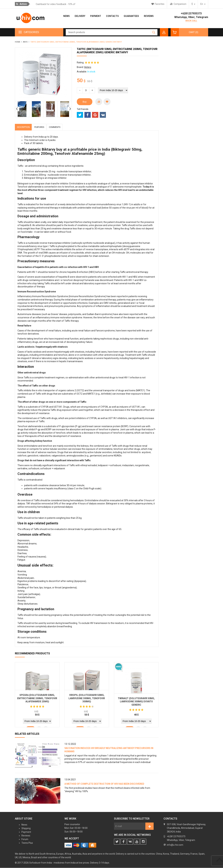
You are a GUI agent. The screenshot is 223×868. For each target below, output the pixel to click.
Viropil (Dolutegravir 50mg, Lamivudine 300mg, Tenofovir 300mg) (87, 699)
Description (25, 127)
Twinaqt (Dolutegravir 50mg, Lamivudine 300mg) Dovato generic (136, 703)
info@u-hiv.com (175, 845)
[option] (22, 109)
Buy (85, 102)
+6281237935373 (191, 13)
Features (43, 127)
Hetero (88, 67)
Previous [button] (17, 109)
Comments (61, 127)
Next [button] (70, 109)
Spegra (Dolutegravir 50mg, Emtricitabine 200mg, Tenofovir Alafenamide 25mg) (37, 699)
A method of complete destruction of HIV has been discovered (104, 784)
